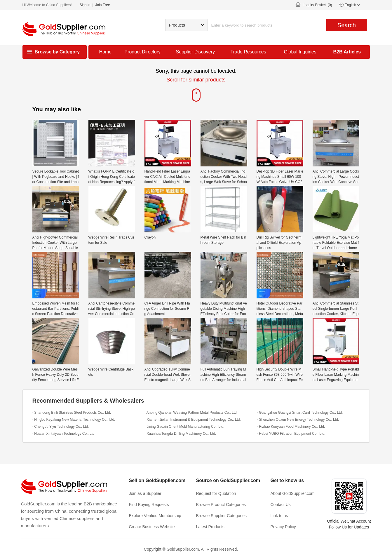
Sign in (85, 5)
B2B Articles (347, 52)
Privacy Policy (283, 527)
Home (106, 52)
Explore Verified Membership (155, 516)
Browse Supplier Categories (222, 516)
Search (347, 25)
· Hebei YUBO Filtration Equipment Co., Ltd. (291, 434)
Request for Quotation (216, 493)
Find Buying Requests (149, 505)
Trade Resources (248, 52)
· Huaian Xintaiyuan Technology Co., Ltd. (64, 434)
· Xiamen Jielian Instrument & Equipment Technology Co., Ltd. (193, 420)
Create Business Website (152, 527)
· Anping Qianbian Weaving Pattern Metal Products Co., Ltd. (191, 413)
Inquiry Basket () (318, 5)
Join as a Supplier (145, 493)
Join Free (103, 5)
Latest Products (210, 527)
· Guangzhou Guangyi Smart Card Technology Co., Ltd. (300, 413)
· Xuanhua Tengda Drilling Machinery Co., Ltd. (181, 434)
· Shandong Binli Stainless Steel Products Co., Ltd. (72, 413)
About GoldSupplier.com (293, 493)
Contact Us (281, 505)
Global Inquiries (300, 52)
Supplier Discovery (195, 52)
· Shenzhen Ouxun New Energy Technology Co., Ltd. (298, 420)
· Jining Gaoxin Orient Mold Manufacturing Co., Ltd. (185, 427)
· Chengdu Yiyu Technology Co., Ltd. (61, 427)
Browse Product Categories (221, 505)
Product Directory (143, 52)
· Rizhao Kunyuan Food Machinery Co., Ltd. (291, 427)
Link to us (279, 516)
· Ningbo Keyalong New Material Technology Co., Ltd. (74, 420)
